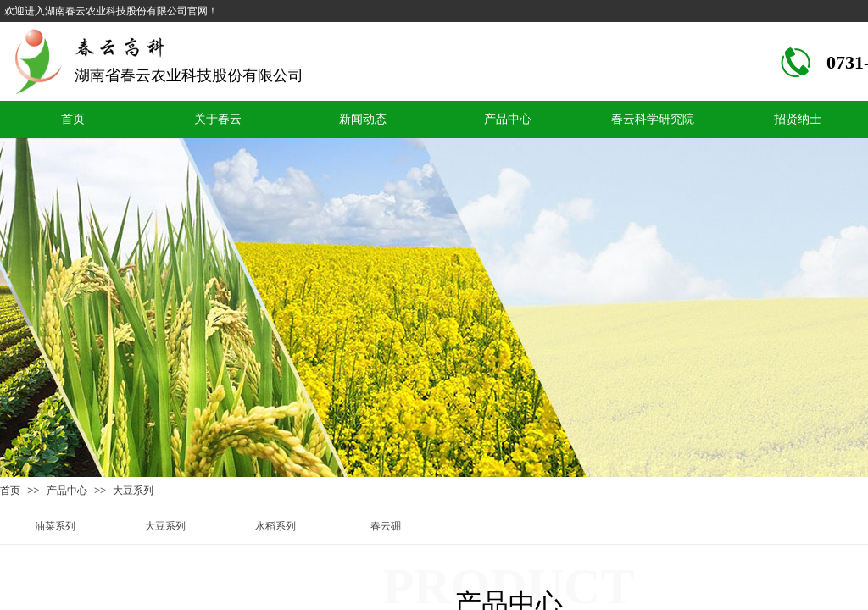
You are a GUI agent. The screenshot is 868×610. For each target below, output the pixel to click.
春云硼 (386, 526)
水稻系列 (275, 526)
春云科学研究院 (653, 119)
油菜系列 (55, 526)
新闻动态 (363, 119)
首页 (73, 119)
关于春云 (218, 119)
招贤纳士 (798, 119)
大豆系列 (133, 491)
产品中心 (508, 119)
